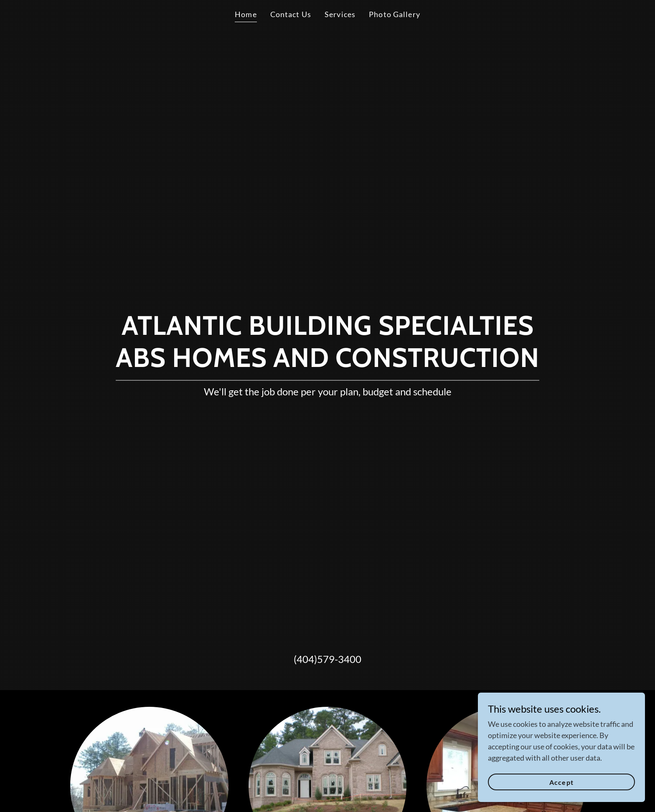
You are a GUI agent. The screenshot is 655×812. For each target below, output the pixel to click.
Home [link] (246, 14)
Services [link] (340, 14)
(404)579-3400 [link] (327, 659)
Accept (561, 782)
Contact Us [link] (291, 14)
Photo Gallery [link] (395, 14)
